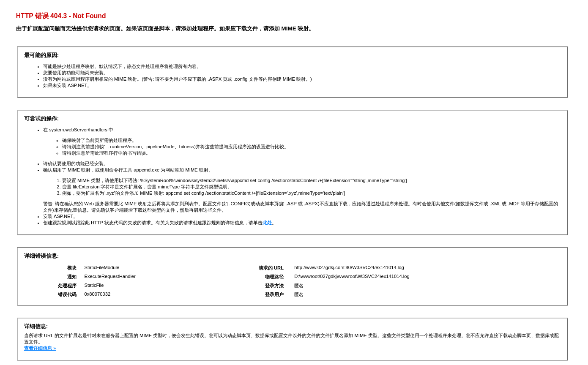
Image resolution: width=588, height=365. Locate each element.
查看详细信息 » (40, 348)
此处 (267, 223)
